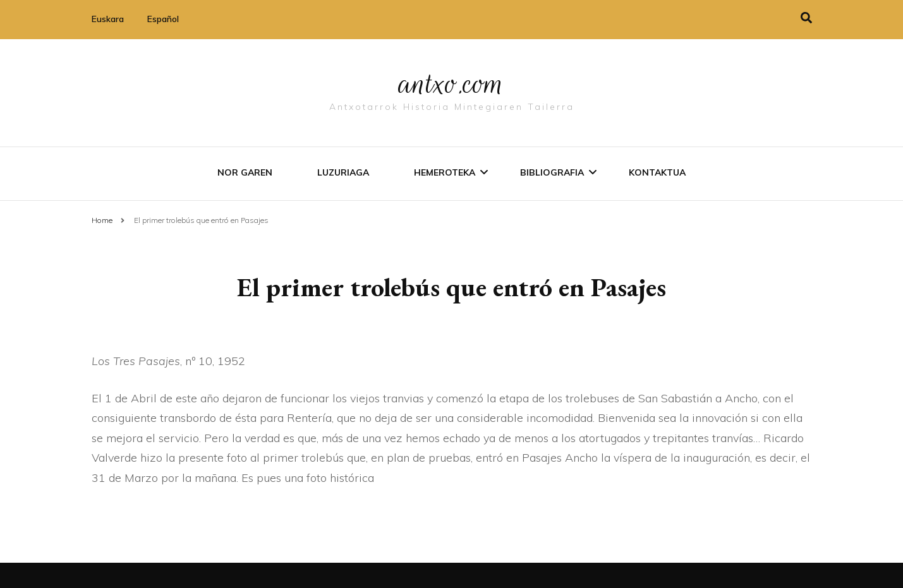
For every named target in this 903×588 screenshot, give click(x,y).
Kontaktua (657, 172)
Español (163, 19)
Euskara (108, 19)
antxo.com (452, 83)
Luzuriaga (343, 172)
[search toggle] (806, 18)
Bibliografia (552, 172)
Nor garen (245, 172)
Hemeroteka (445, 172)
